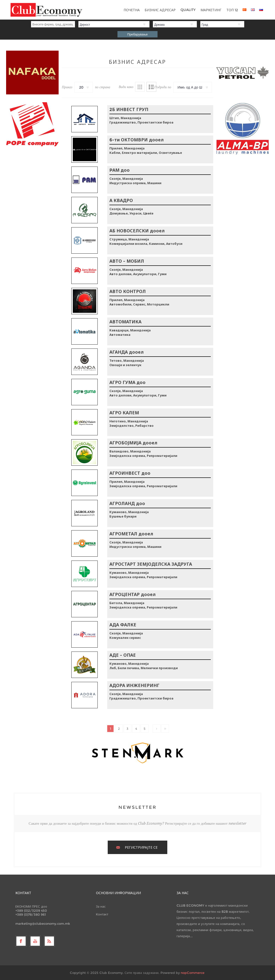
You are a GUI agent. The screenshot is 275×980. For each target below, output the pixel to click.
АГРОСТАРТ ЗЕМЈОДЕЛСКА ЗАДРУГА (151, 564)
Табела (140, 87)
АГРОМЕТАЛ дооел (131, 534)
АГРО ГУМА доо (127, 383)
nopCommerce (193, 973)
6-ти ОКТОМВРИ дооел (137, 140)
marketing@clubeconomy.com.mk (43, 924)
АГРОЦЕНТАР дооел (132, 595)
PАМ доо (120, 170)
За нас (101, 906)
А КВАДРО (121, 201)
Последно (165, 729)
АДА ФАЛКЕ (123, 625)
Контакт (102, 914)
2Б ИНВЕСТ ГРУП (129, 110)
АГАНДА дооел (127, 352)
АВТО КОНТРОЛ (128, 292)
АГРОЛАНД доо (127, 504)
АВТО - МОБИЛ (127, 261)
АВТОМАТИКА (125, 322)
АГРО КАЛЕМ (124, 413)
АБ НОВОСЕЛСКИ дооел (137, 231)
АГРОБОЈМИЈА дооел (133, 443)
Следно (157, 729)
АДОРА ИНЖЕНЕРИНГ (134, 686)
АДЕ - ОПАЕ (123, 655)
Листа (151, 87)
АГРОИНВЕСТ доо (130, 473)
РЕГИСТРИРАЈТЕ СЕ (141, 847)
